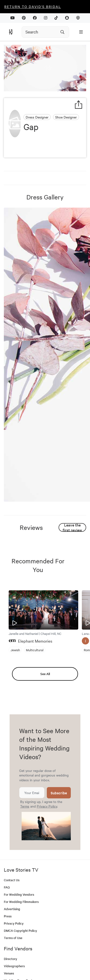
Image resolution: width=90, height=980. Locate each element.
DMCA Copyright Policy (20, 931)
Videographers (14, 966)
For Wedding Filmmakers (21, 902)
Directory (10, 959)
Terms (25, 806)
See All (45, 674)
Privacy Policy (47, 806)
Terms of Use (13, 938)
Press (8, 916)
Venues (9, 973)
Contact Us (12, 880)
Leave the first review (72, 527)
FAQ (7, 887)
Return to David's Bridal (33, 7)
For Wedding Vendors (19, 894)
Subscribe (59, 793)
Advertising (12, 909)
